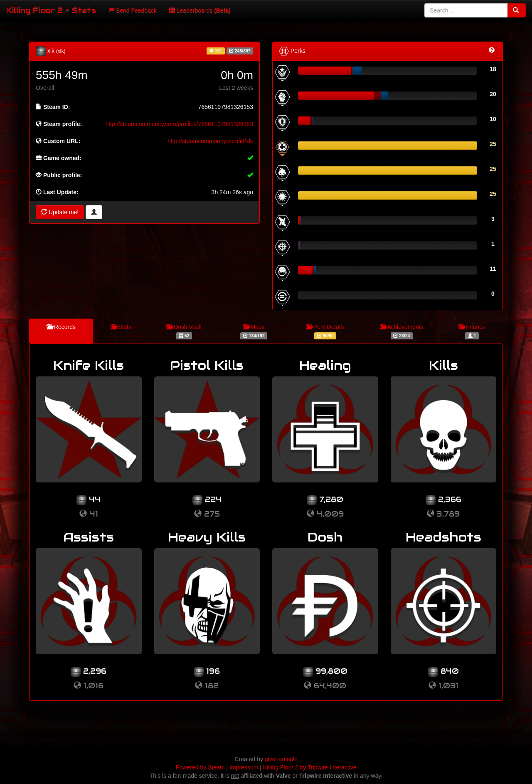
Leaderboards (200, 10)
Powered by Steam (200, 767)
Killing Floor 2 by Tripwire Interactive (310, 767)
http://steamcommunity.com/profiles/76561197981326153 (179, 124)
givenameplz (281, 759)
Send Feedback (133, 10)
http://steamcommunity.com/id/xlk (210, 141)
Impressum (244, 767)
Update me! (60, 212)
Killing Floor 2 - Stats (51, 10)
